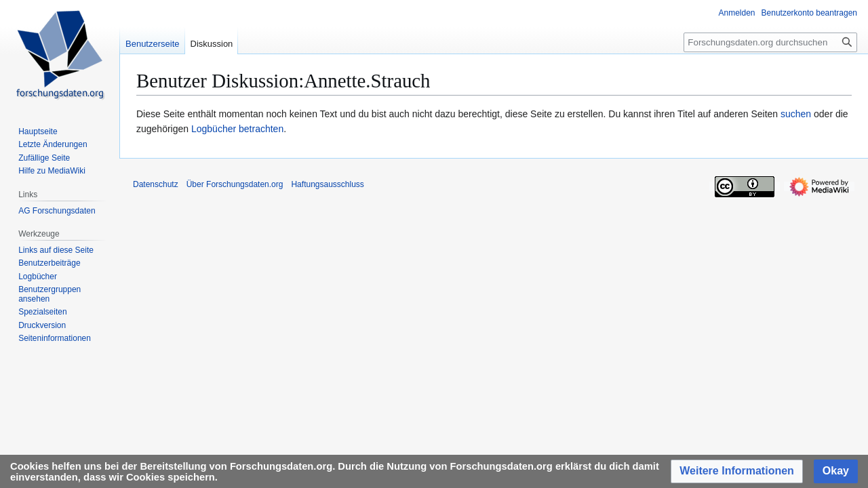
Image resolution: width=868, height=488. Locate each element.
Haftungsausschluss (327, 184)
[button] (737, 471)
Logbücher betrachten (237, 129)
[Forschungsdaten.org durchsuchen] (770, 42)
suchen (796, 114)
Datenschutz (156, 184)
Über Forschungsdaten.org (235, 184)
